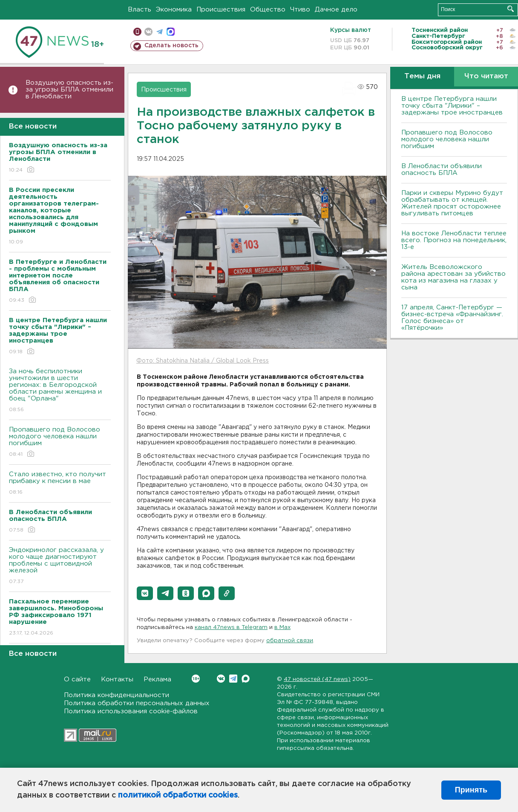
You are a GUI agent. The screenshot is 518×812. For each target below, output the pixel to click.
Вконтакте (196, 679)
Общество (268, 10)
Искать (511, 9)
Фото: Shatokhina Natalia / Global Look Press (203, 361)
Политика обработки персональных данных (137, 703)
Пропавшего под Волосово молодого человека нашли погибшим (60, 442)
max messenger (171, 32)
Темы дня (422, 76)
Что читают (486, 76)
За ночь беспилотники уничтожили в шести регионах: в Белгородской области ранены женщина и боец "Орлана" (60, 391)
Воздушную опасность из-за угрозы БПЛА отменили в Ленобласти (69, 90)
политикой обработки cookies (178, 795)
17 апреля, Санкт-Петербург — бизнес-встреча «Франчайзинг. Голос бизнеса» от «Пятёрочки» (452, 318)
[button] (145, 593)
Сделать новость (171, 46)
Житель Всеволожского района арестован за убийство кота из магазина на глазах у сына (453, 277)
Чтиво (300, 10)
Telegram (233, 679)
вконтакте (148, 32)
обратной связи (290, 641)
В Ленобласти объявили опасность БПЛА (442, 170)
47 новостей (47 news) (317, 679)
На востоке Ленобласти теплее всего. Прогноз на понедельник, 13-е (454, 240)
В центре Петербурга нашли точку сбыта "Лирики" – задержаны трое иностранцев (452, 106)
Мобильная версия (137, 32)
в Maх (282, 628)
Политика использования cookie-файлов (131, 711)
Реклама (157, 679)
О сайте (77, 679)
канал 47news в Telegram (231, 628)
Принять (471, 790)
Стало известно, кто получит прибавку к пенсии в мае (60, 484)
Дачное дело (336, 10)
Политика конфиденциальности (117, 695)
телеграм (160, 32)
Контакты (117, 679)
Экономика (174, 10)
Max (246, 679)
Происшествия (221, 10)
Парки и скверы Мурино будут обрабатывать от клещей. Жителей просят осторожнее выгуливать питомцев (452, 203)
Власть (140, 10)
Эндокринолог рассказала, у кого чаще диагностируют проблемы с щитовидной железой (60, 566)
